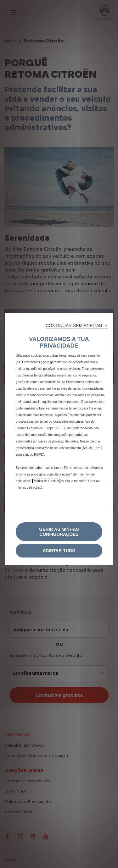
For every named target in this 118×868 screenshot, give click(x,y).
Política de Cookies (46, 481)
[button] (77, 326)
